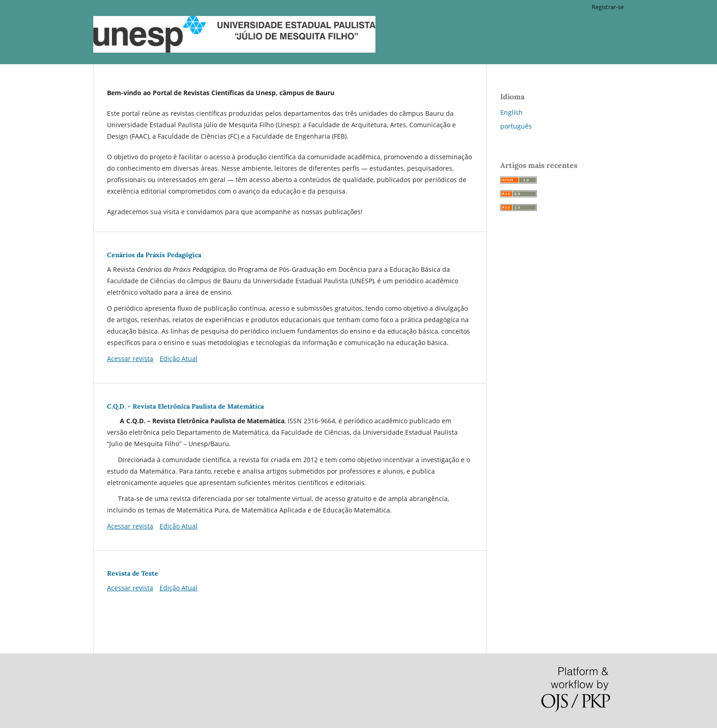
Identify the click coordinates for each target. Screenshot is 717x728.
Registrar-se (608, 7)
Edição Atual (179, 359)
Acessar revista (130, 359)
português (516, 126)
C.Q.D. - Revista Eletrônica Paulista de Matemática (185, 406)
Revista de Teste (133, 573)
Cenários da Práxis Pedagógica (154, 255)
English (511, 112)
